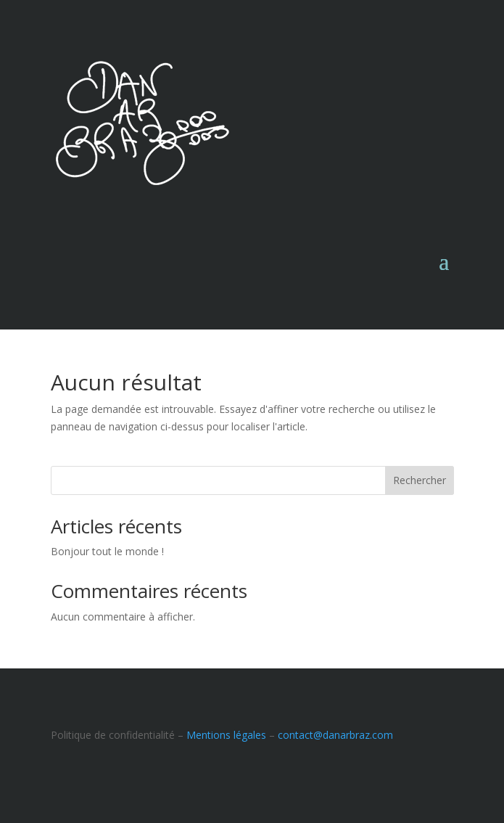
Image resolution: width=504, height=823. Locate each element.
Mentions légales (226, 735)
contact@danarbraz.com (335, 735)
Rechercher (420, 480)
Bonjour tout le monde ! (107, 551)
